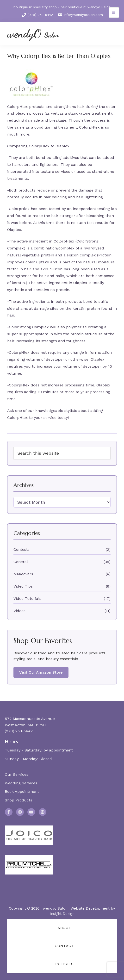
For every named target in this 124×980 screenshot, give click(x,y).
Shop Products (19, 800)
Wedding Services (21, 783)
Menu (114, 12)
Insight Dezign (62, 914)
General (21, 562)
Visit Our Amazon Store (41, 672)
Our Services (17, 774)
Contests (22, 549)
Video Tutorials (27, 599)
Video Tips (23, 586)
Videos (19, 611)
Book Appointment (22, 791)
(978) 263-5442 (37, 15)
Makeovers (23, 574)
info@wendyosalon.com (80, 15)
